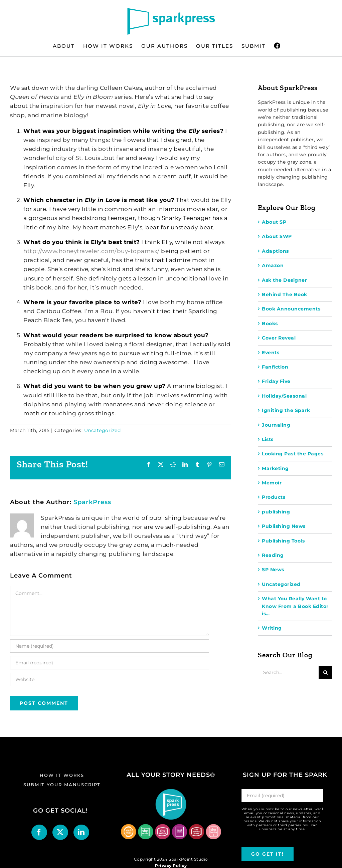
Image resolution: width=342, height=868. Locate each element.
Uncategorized (103, 430)
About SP (274, 222)
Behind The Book (285, 294)
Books (270, 323)
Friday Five (276, 381)
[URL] (110, 679)
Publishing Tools (283, 541)
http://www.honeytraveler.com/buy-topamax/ (92, 251)
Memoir (272, 483)
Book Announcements (291, 309)
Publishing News (284, 526)
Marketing (275, 468)
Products (274, 497)
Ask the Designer (284, 280)
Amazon (273, 265)
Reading (273, 555)
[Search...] (288, 672)
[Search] (325, 672)
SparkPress (92, 502)
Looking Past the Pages (293, 454)
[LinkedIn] (81, 832)
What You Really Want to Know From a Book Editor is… (295, 606)
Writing (272, 628)
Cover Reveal (279, 338)
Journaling (276, 425)
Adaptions (275, 251)
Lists (268, 439)
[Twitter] (60, 832)
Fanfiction (275, 367)
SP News (273, 570)
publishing (276, 512)
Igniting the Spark (286, 410)
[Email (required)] (110, 663)
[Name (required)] (110, 646)
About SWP (277, 236)
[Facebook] (39, 832)
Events (271, 353)
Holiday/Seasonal (284, 396)
